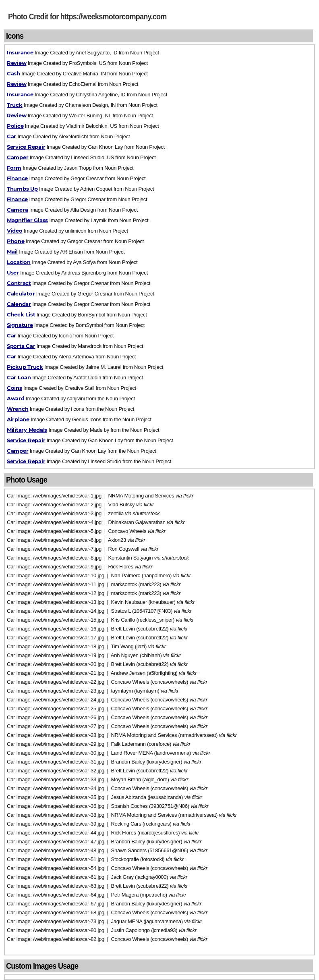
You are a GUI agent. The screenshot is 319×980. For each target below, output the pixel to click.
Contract (19, 283)
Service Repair (26, 147)
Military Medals (27, 430)
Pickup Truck (25, 367)
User (13, 273)
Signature (20, 325)
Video (15, 231)
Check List (21, 314)
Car (11, 136)
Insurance (20, 52)
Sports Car (21, 346)
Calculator (21, 293)
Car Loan (19, 377)
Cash (13, 73)
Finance (17, 178)
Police (15, 126)
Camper (18, 157)
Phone (16, 241)
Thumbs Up (22, 189)
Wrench (18, 409)
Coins (14, 388)
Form (14, 168)
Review (17, 63)
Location (19, 262)
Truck (15, 105)
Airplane (18, 419)
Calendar (19, 304)
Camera (17, 210)
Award (16, 398)
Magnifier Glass (27, 220)
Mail (12, 252)
